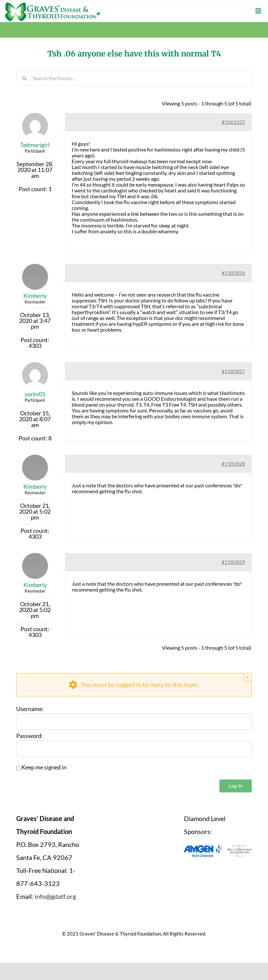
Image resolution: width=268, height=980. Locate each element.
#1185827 (233, 371)
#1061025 (233, 122)
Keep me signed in (44, 767)
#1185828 (233, 464)
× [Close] (248, 677)
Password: (30, 736)
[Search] (24, 78)
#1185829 (233, 562)
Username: (30, 709)
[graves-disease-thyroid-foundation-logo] (53, 5)
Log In (236, 786)
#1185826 (233, 273)
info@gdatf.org (55, 896)
